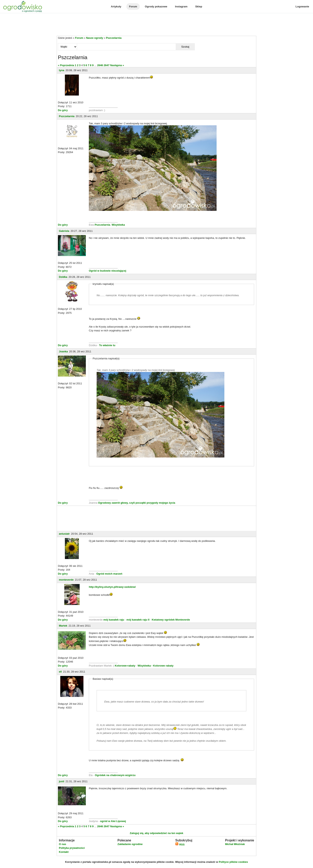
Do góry (63, 110)
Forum (133, 6)
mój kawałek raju (114, 620)
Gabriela (64, 231)
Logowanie (302, 6)
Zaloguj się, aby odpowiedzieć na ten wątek (156, 833)
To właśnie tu (107, 345)
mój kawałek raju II (138, 620)
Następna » (117, 65)
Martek (63, 626)
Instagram (181, 6)
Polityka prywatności (72, 848)
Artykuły (116, 6)
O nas (62, 844)
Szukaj (185, 47)
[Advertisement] (156, 25)
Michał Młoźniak (235, 844)
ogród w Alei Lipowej (113, 821)
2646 (100, 65)
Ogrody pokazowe (156, 6)
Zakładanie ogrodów (130, 844)
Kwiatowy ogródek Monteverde (171, 620)
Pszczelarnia (114, 38)
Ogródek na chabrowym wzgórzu (115, 775)
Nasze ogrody (95, 38)
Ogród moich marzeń (109, 574)
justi (62, 781)
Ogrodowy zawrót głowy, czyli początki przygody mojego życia (137, 503)
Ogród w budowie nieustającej (107, 271)
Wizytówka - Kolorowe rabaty (156, 666)
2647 (106, 65)
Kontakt (64, 852)
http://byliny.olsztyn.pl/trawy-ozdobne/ (112, 587)
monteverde (66, 580)
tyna (62, 70)
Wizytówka (118, 225)
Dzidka (63, 277)
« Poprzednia (66, 65)
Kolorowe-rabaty (125, 666)
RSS (180, 845)
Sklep (199, 6)
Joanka (63, 351)
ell (60, 672)
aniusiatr (64, 534)
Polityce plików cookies (233, 862)
